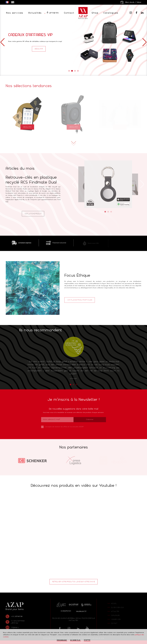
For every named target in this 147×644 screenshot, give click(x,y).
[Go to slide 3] (75, 71)
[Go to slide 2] (72, 71)
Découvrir (39, 49)
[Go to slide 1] (69, 71)
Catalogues (111, 13)
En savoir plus (75, 640)
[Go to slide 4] (78, 71)
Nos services (15, 13)
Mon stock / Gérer (133, 2)
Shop (95, 13)
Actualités (35, 13)
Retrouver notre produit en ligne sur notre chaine (74, 582)
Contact (69, 13)
